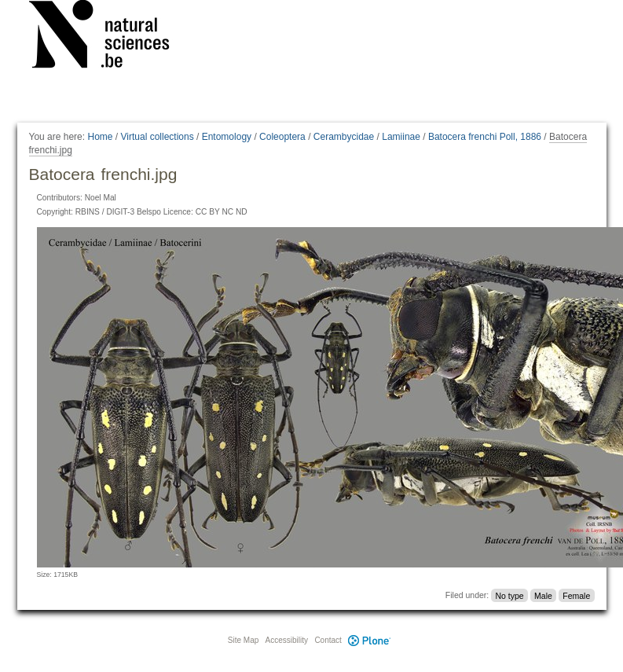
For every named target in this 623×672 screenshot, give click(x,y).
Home (100, 137)
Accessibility (287, 640)
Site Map (243, 640)
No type (509, 595)
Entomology (227, 137)
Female (576, 595)
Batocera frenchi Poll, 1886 (485, 137)
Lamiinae (401, 137)
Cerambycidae (344, 137)
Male (543, 595)
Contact (328, 640)
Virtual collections (158, 137)
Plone (370, 640)
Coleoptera (282, 137)
